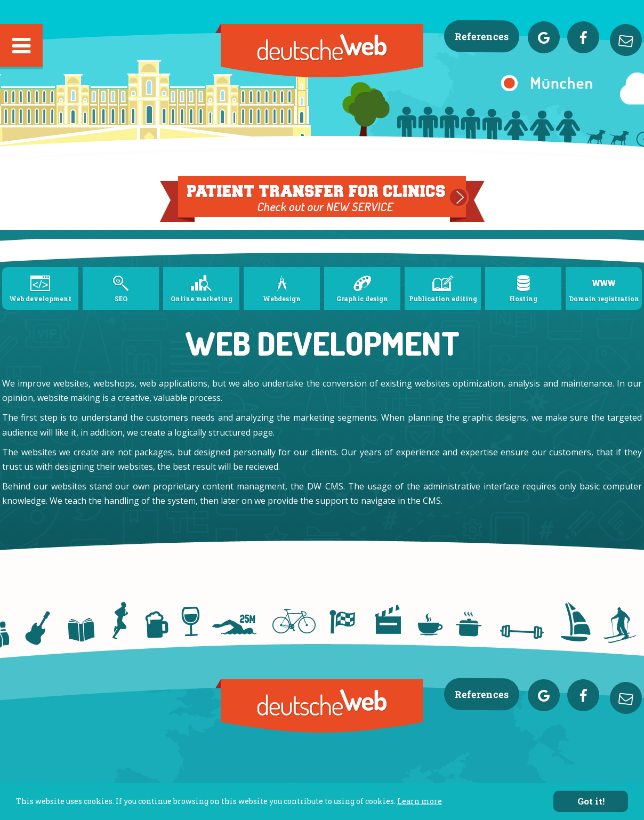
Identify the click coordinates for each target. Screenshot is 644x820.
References (482, 37)
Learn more (420, 802)
